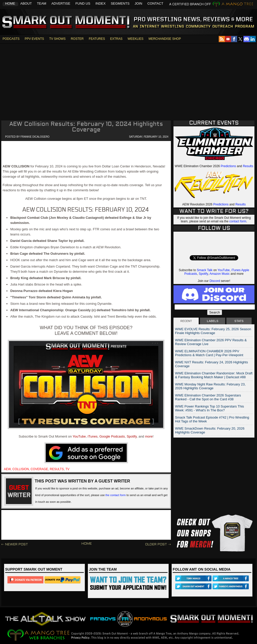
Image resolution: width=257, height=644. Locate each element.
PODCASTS (11, 39)
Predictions (228, 166)
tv (67, 469)
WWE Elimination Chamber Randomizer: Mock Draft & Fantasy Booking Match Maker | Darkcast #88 (214, 375)
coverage (39, 469)
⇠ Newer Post (15, 545)
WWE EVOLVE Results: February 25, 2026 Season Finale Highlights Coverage (213, 331)
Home (10, 3)
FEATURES (97, 39)
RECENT (186, 321)
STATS (239, 321)
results (57, 469)
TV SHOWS (57, 39)
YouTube (79, 436)
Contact (155, 3)
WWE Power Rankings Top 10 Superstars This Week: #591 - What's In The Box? (209, 408)
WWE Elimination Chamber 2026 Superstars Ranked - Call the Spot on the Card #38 (208, 397)
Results (248, 166)
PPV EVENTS (34, 39)
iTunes (93, 436)
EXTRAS (116, 39)
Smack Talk (205, 270)
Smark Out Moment (65, 22)
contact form (238, 221)
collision (21, 469)
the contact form (116, 495)
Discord (215, 281)
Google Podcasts (112, 436)
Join (139, 3)
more (149, 436)
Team (42, 3)
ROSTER (77, 39)
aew (7, 469)
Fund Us (83, 3)
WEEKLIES (136, 39)
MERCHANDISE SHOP (165, 39)
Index (100, 3)
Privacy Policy (80, 638)
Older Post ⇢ (158, 545)
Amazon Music (220, 274)
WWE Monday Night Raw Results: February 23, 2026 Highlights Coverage (210, 386)
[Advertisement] (128, 80)
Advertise (61, 3)
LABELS (213, 321)
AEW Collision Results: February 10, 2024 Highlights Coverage (86, 127)
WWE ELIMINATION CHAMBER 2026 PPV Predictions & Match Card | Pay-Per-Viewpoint (209, 353)
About (26, 3)
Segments (120, 3)
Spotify (132, 436)
